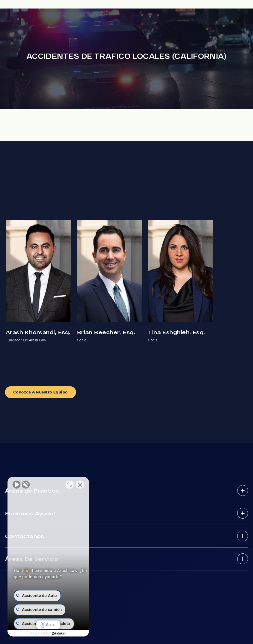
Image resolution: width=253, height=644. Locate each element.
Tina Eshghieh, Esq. (176, 332)
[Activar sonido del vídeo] (16, 484)
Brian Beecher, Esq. (106, 332)
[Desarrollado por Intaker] (63, 633)
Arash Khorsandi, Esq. (38, 332)
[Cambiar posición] (78, 484)
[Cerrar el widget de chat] (88, 484)
